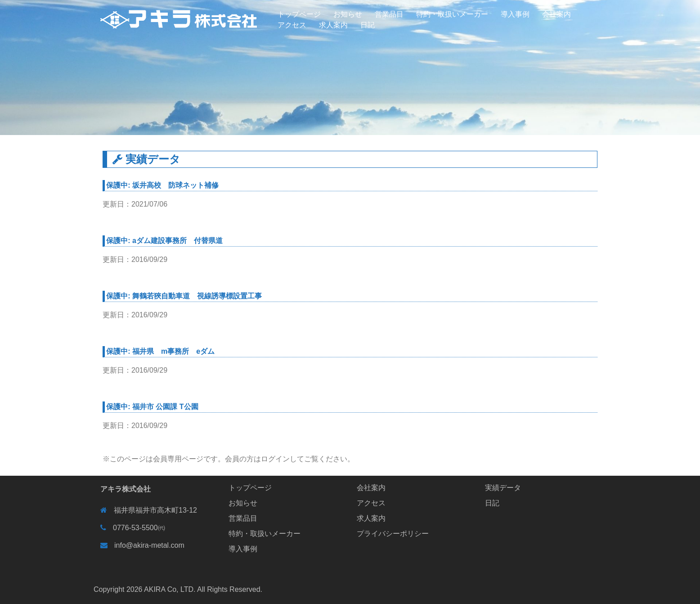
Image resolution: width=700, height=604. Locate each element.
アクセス (292, 25)
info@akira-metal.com (149, 545)
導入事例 (515, 14)
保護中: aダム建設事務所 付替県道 (164, 241)
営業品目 (389, 14)
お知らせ (348, 14)
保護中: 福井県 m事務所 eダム (160, 351)
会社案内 (556, 14)
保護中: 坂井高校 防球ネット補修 (162, 185)
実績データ (503, 488)
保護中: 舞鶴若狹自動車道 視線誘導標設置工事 (184, 296)
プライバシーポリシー (393, 534)
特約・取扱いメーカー (452, 14)
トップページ (299, 14)
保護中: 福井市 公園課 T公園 (152, 407)
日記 (368, 25)
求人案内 (333, 25)
